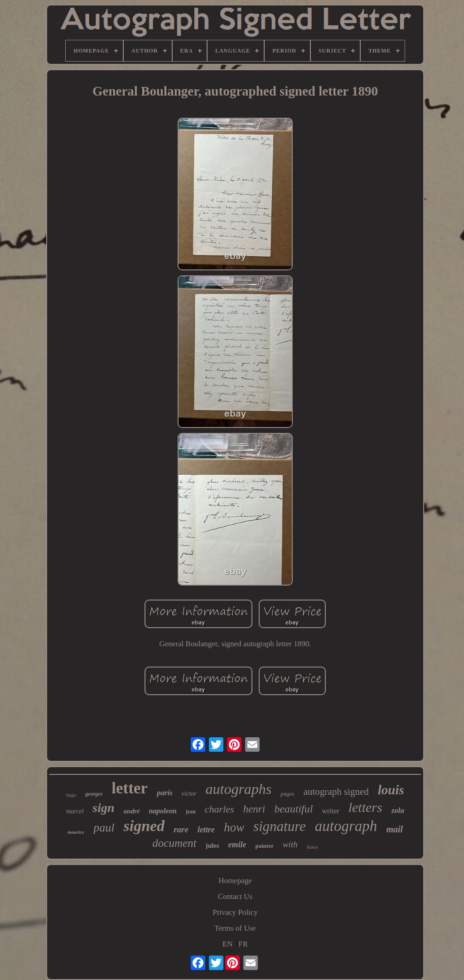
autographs (239, 789)
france (312, 847)
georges (94, 794)
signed (144, 826)
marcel (75, 811)
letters (365, 807)
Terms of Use (235, 928)
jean (191, 812)
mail (394, 829)
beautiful (293, 809)
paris (165, 793)
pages (287, 794)
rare (181, 829)
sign (103, 808)
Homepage (235, 881)
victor (189, 794)
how (234, 827)
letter (130, 788)
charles (220, 809)
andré (132, 811)
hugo (71, 795)
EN (228, 944)
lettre (206, 830)
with (290, 844)
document (174, 843)
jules (213, 845)
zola (398, 810)
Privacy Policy (235, 912)
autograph (346, 826)
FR (243, 944)
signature (280, 826)
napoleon (162, 811)
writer (330, 811)
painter (265, 846)
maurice (76, 832)
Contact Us (235, 896)
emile (237, 845)
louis (391, 790)
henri (254, 809)
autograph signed (336, 792)
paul (104, 828)
